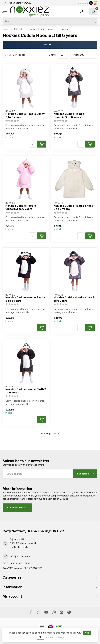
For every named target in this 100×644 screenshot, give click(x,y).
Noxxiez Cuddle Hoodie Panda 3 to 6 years (25, 299)
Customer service (17, 508)
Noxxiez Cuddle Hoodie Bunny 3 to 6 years (25, 115)
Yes (87, 633)
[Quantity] (33, 144)
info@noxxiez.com (20, 556)
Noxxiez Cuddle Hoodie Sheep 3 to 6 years (74, 207)
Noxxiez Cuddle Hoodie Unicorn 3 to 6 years (21, 207)
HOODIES (19, 29)
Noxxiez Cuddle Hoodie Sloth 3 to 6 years (26, 391)
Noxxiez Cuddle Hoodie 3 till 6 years (49, 29)
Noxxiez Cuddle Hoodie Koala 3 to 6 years (74, 299)
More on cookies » (55, 637)
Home (6, 29)
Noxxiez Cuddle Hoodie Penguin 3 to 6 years (69, 115)
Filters (50, 45)
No (41, 637)
